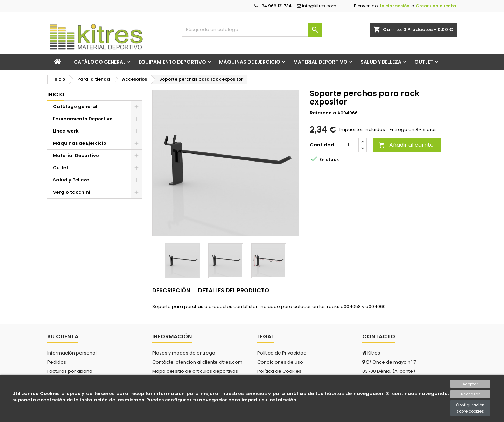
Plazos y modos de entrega (184, 353)
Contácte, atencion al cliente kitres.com (197, 362)
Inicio (56, 95)
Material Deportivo (320, 62)
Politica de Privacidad (282, 353)
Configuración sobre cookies (470, 408)
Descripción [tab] (171, 290)
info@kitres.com (317, 6)
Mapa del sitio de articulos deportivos (195, 371)
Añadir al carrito (406, 145)
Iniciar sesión (395, 6)
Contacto (379, 337)
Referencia (323, 113)
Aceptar (470, 384)
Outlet (424, 62)
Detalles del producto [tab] (234, 290)
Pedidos (57, 362)
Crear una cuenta (436, 6)
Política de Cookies (279, 371)
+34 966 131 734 (273, 6)
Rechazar (470, 394)
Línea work (66, 131)
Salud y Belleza (381, 62)
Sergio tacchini (72, 192)
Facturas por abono (70, 371)
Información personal (72, 353)
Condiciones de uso (280, 362)
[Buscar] (252, 30)
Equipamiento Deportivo (172, 62)
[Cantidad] (348, 145)
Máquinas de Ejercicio (250, 62)
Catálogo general (100, 62)
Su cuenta (63, 337)
